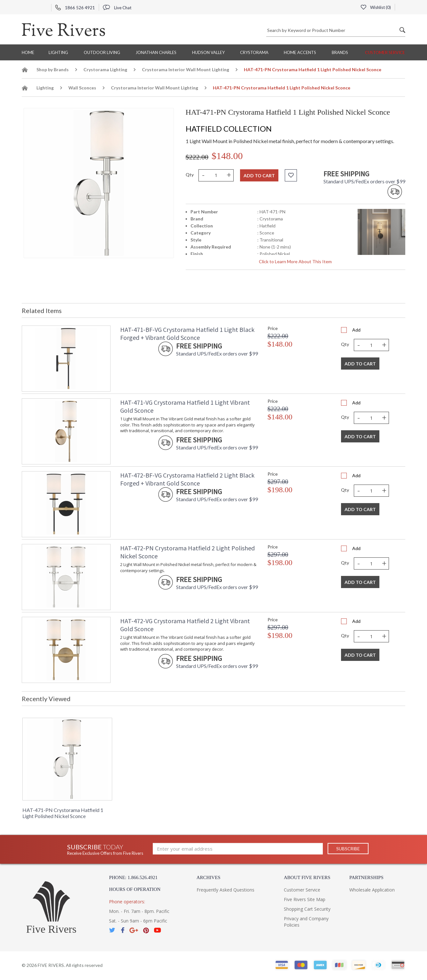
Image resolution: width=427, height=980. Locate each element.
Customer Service (385, 52)
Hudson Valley (208, 52)
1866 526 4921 (75, 8)
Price (273, 328)
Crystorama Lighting (105, 69)
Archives (209, 877)
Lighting (58, 52)
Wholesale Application (372, 890)
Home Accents (300, 52)
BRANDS (340, 52)
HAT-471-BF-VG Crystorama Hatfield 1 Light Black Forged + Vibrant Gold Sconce (187, 333)
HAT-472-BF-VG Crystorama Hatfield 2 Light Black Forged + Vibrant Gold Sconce (187, 479)
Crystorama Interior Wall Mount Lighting (186, 69)
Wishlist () (376, 7)
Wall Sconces (82, 88)
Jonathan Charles (156, 52)
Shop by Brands (53, 69)
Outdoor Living (102, 52)
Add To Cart (360, 364)
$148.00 (227, 156)
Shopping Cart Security (307, 909)
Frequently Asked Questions (225, 890)
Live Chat (117, 8)
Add (356, 330)
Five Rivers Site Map (305, 899)
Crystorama (254, 52)
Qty (190, 175)
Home (28, 52)
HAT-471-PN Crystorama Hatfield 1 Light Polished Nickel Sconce (63, 813)
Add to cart (259, 176)
